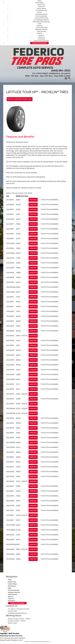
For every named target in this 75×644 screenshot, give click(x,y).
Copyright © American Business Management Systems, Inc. (38, 642)
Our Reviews (41, 39)
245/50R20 (10, 341)
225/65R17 (10, 209)
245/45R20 (10, 331)
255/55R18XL (11, 413)
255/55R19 (10, 452)
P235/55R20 (11, 253)
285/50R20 (10, 535)
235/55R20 (10, 248)
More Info (33, 200)
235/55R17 (10, 224)
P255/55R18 (10, 447)
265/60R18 (10, 501)
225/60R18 (10, 205)
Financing (39, 26)
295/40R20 (10, 549)
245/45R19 (10, 321)
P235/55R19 (10, 243)
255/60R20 (10, 472)
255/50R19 (10, 384)
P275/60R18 (11, 525)
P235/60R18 (11, 292)
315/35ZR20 (11, 559)
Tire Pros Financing (41, 28)
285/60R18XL (11, 544)
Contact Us (41, 37)
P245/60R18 (11, 379)
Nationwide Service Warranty (41, 22)
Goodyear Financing (41, 29)
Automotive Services (41, 14)
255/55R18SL (11, 408)
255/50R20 (10, 404)
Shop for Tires (41, 5)
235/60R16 (10, 258)
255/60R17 (10, 462)
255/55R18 (10, 418)
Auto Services (12, 586)
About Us (39, 33)
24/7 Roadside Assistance (41, 20)
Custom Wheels (41, 8)
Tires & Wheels (39, 3)
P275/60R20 (11, 530)
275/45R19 (10, 515)
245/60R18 (10, 350)
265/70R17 (10, 510)
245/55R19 (10, 345)
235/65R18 (10, 311)
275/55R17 (10, 520)
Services (39, 12)
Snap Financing (41, 31)
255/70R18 (10, 476)
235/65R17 (10, 297)
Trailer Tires (41, 7)
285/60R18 (10, 540)
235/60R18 (10, 263)
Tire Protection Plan (41, 10)
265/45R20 (10, 481)
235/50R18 (10, 219)
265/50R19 (10, 496)
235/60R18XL (11, 287)
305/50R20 (10, 554)
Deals (39, 24)
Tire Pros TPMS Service (41, 18)
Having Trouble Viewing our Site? (11, 640)
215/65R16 (10, 200)
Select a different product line (20, 99)
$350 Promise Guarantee (41, 41)
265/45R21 (10, 486)
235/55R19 (10, 229)
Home (39, 1)
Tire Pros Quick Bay (41, 16)
